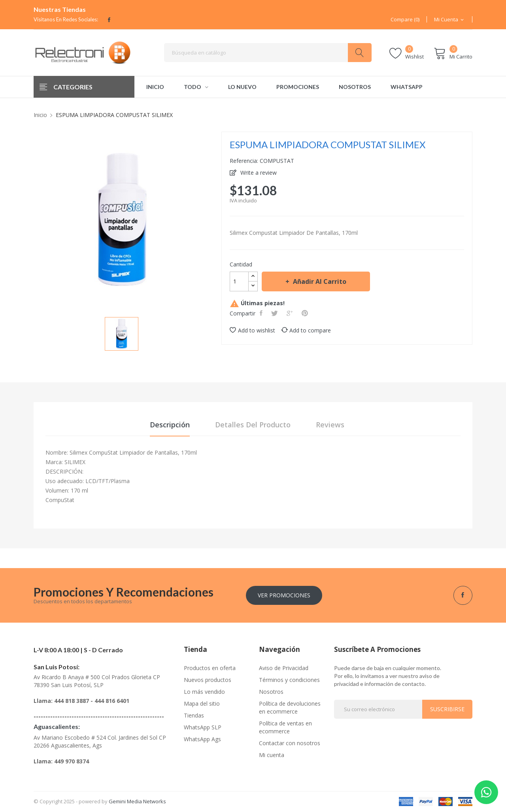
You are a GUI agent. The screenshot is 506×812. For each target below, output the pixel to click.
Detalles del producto (253, 425)
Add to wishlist (252, 330)
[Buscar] (268, 53)
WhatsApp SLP (203, 727)
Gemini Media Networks (137, 801)
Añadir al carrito (319, 281)
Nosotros (271, 692)
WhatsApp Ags (202, 739)
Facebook (109, 20)
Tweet (275, 313)
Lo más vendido (204, 692)
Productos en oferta (210, 668)
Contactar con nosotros (290, 743)
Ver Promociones (284, 595)
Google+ (291, 313)
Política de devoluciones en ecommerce (290, 707)
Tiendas (194, 715)
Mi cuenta (272, 755)
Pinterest (306, 313)
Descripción (170, 425)
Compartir (262, 313)
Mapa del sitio (202, 703)
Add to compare (306, 330)
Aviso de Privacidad (284, 668)
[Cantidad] (239, 281)
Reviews (330, 425)
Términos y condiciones (289, 680)
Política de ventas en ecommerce (285, 727)
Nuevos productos (208, 680)
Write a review (258, 173)
